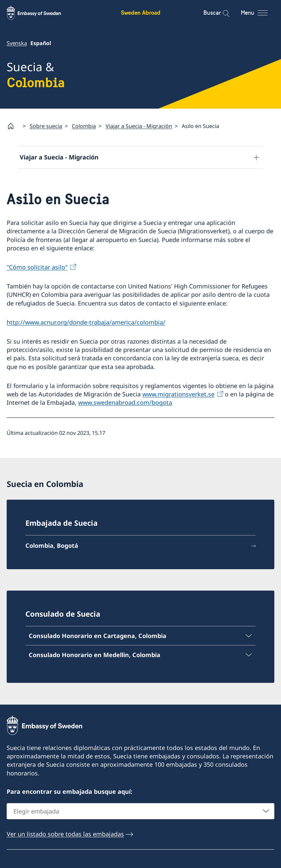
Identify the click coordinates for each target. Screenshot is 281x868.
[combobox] (140, 811)
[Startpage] (13, 126)
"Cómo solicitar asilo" (37, 267)
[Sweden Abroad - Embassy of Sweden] (40, 13)
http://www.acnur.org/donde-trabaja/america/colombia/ (86, 322)
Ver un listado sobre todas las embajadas (65, 834)
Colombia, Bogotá (52, 546)
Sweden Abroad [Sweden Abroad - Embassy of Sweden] (141, 13)
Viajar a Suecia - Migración (139, 126)
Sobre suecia (46, 126)
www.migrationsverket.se (178, 394)
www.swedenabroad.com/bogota (125, 402)
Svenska (17, 43)
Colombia (84, 126)
